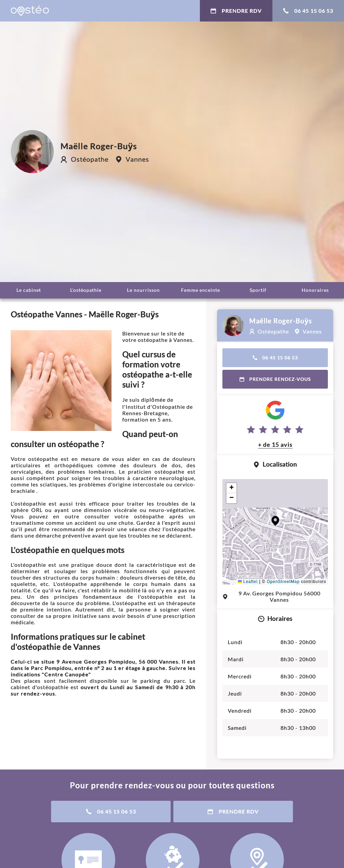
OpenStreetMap (283, 582)
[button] (275, 521)
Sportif (258, 290)
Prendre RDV (236, 11)
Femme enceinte (201, 290)
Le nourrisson (143, 290)
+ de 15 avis (275, 444)
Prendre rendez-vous (275, 379)
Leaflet (248, 582)
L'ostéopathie (86, 290)
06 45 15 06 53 (308, 11)
